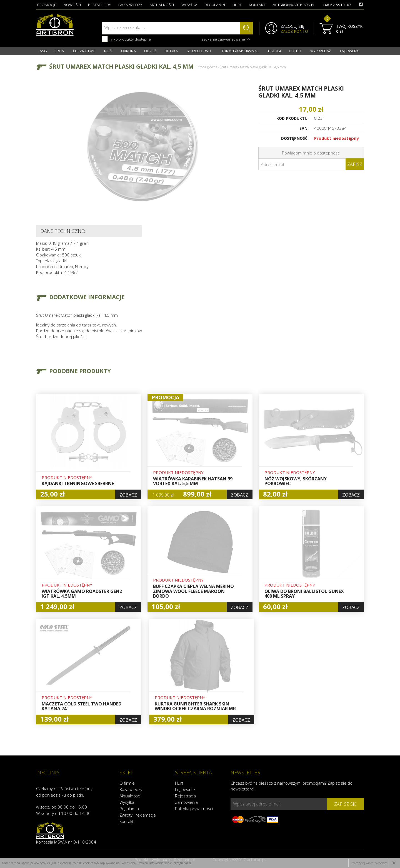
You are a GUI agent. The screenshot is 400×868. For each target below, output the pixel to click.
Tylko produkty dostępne (126, 39)
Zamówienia (186, 802)
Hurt (179, 783)
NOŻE (109, 51)
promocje (47, 5)
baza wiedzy (130, 5)
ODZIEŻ (150, 51)
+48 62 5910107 (337, 5)
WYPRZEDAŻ (321, 51)
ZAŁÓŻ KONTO (294, 31)
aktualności (162, 5)
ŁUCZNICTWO (84, 51)
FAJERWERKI (350, 51)
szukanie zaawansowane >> (226, 39)
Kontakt (127, 821)
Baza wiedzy (131, 789)
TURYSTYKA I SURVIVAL (240, 51)
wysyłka (189, 5)
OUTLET (295, 51)
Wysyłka (127, 802)
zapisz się (345, 804)
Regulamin (129, 809)
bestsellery (99, 5)
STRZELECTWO (199, 51)
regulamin (215, 5)
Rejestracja (185, 796)
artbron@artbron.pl (294, 5)
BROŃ (59, 51)
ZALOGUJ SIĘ (292, 26)
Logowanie (185, 789)
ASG (43, 51)
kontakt (257, 5)
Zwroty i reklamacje (138, 815)
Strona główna (207, 67)
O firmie (127, 783)
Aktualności (130, 796)
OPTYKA (171, 51)
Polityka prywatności (194, 809)
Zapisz (355, 164)
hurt (237, 5)
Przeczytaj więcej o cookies (369, 863)
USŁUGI (274, 51)
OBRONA (128, 51)
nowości (72, 5)
